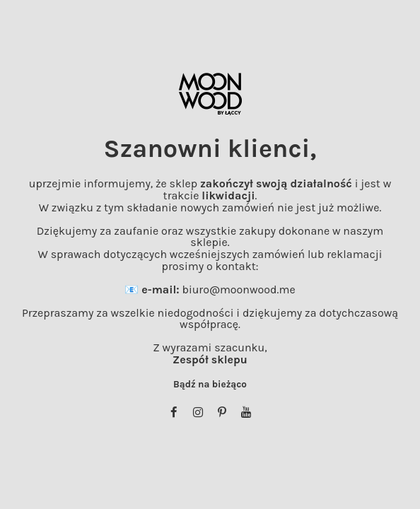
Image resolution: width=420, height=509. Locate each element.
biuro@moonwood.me (238, 289)
